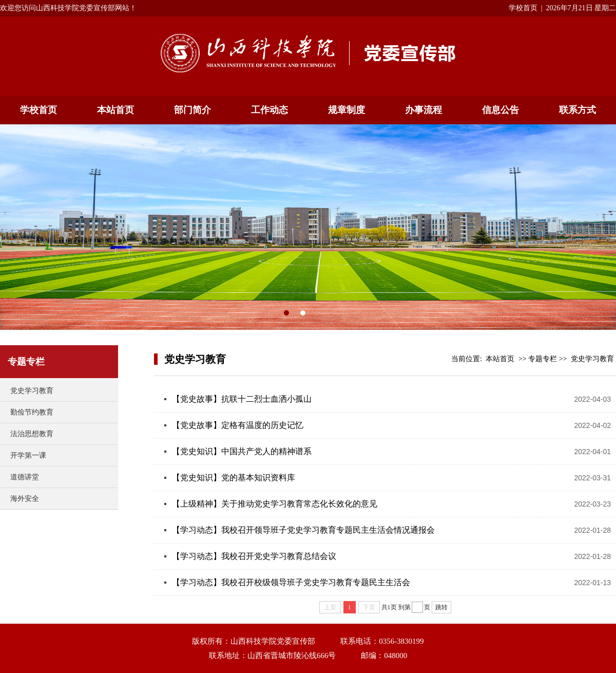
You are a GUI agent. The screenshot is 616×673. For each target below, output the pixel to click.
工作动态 (269, 110)
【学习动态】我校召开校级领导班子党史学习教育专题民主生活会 (291, 582)
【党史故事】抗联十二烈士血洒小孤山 (242, 399)
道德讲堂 (25, 477)
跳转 (441, 607)
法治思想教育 (32, 434)
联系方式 (577, 110)
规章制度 (346, 110)
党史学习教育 (32, 391)
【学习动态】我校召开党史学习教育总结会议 (254, 556)
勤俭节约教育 (32, 412)
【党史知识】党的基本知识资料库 (234, 478)
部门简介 (192, 110)
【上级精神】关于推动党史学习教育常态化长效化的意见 (275, 504)
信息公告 (500, 110)
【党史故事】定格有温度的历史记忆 (238, 425)
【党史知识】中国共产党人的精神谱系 (242, 451)
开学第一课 (28, 455)
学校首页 (523, 8)
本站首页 (115, 110)
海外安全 (25, 499)
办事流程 (423, 110)
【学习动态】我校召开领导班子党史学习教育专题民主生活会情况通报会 (303, 530)
